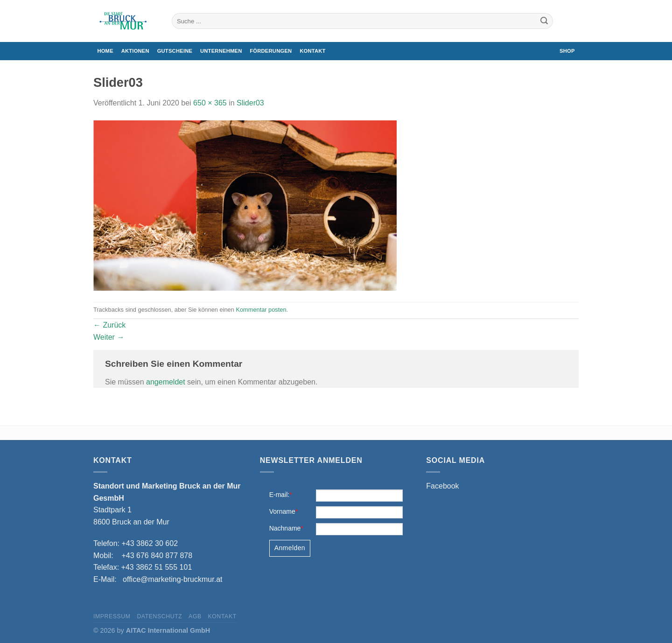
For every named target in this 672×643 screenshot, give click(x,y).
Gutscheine (175, 51)
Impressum (112, 616)
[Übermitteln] (544, 21)
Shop (567, 51)
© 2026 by (152, 630)
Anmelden (290, 548)
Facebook (442, 486)
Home (105, 51)
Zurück (109, 325)
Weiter (109, 337)
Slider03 (250, 103)
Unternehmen (221, 51)
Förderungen (271, 51)
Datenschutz (159, 616)
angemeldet (166, 382)
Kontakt (312, 51)
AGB (195, 616)
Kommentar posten (261, 310)
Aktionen (135, 51)
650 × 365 (210, 103)
